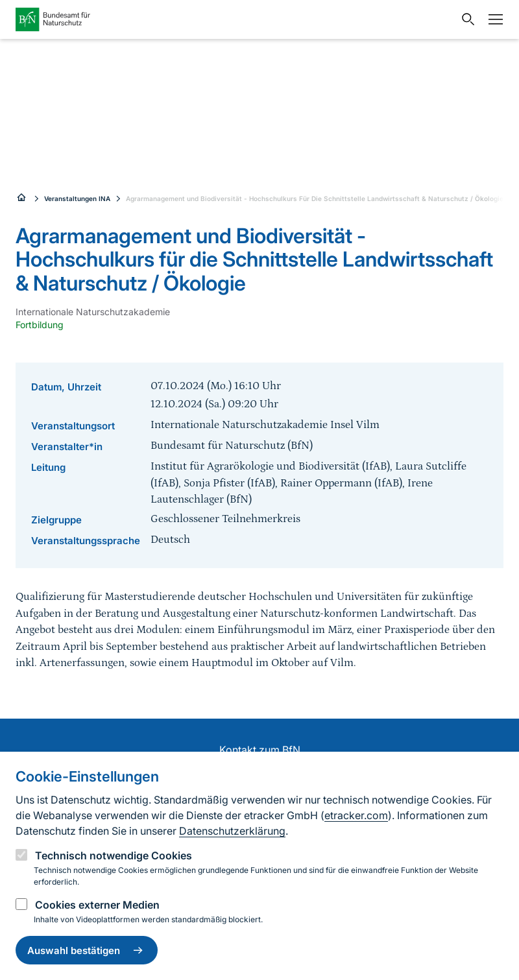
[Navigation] (492, 19)
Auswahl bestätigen (87, 950)
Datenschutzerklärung (232, 831)
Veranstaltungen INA (77, 198)
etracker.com (356, 815)
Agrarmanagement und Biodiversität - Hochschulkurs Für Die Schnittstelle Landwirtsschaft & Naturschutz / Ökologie (315, 198)
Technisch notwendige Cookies (114, 855)
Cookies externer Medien (97, 905)
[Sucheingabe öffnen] (465, 19)
